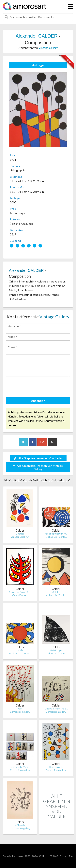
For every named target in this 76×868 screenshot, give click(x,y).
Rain (20, 709)
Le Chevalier (20, 825)
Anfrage (38, 65)
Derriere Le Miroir (20, 767)
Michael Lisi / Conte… (56, 537)
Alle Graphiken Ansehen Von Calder (38, 458)
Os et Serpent (56, 767)
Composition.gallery (20, 712)
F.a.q (71, 856)
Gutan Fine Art (20, 595)
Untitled (20, 534)
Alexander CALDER (37, 36)
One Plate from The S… (56, 709)
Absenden (38, 401)
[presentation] (36, 388)
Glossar (64, 856)
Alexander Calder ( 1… (20, 592)
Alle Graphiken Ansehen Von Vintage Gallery (38, 467)
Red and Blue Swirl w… (56, 534)
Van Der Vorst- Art (20, 537)
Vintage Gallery (48, 48)
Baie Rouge (56, 650)
